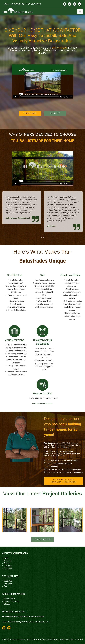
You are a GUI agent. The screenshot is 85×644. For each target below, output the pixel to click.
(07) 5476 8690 (33, 4)
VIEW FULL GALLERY (42, 539)
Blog (6, 586)
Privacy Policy (9, 599)
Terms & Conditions (11, 601)
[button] (80, 12)
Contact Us (8, 569)
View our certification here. (42, 404)
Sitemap (7, 604)
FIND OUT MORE (30, 113)
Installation (8, 581)
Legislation (8, 584)
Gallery (7, 563)
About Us (7, 561)
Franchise (8, 566)
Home (6, 558)
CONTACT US (55, 113)
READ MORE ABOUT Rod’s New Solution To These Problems (64, 481)
